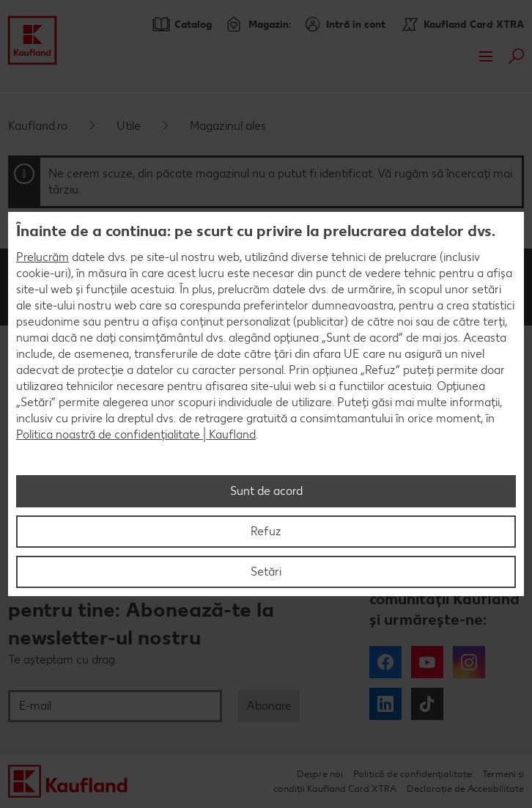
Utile (129, 126)
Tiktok (427, 704)
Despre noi (320, 774)
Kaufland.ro (38, 126)
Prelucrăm (43, 257)
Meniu (486, 56)
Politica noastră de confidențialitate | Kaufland (136, 434)
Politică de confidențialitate (413, 774)
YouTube (427, 662)
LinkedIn (385, 704)
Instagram (469, 662)
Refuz (266, 531)
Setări (266, 572)
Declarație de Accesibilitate (465, 789)
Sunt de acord (266, 491)
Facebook (385, 662)
